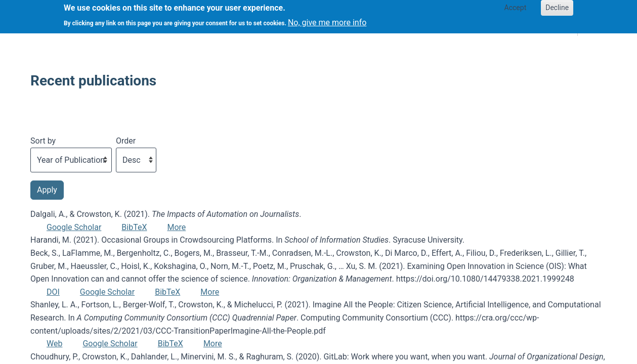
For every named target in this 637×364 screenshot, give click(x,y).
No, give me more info (327, 19)
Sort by (43, 141)
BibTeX (134, 227)
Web (54, 344)
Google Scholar (74, 227)
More (176, 227)
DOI (53, 292)
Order (126, 141)
